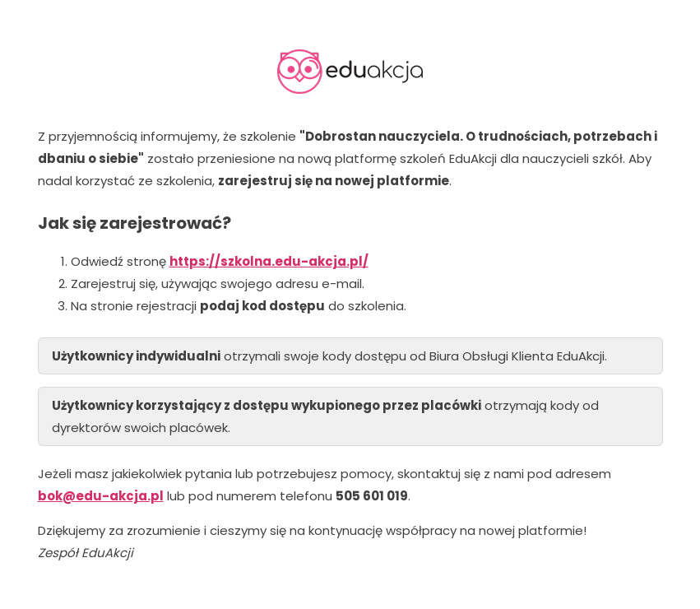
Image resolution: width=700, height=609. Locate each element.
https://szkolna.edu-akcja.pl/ (269, 261)
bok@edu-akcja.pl (101, 496)
